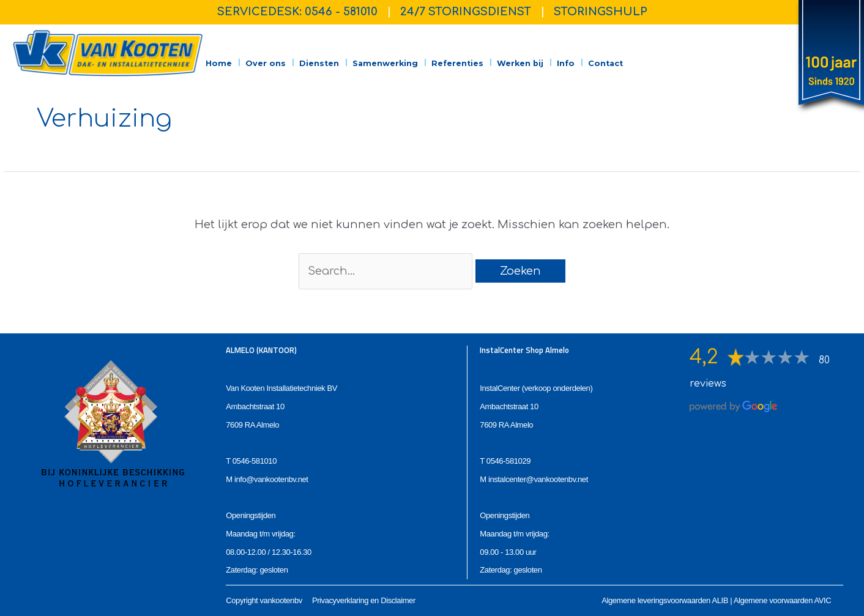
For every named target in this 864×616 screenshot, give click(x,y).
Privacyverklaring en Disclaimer (364, 600)
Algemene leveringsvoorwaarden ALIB (665, 600)
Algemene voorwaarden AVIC (783, 600)
